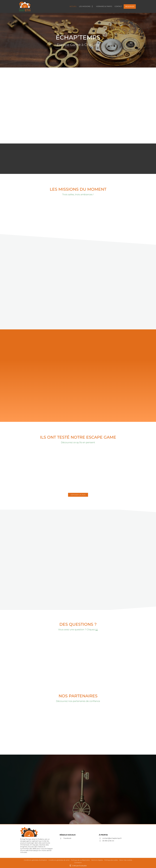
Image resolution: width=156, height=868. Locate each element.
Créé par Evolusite (79, 866)
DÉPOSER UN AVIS (78, 495)
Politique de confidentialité (80, 860)
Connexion (78, 863)
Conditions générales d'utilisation (35, 860)
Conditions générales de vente (59, 860)
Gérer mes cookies (126, 860)
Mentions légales (97, 860)
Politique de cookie (111, 860)
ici (97, 630)
